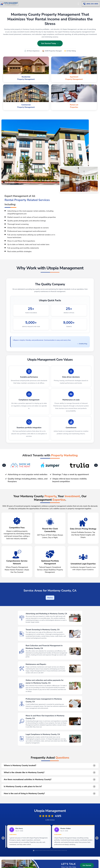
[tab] (34, 850)
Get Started (87, 865)
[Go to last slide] (3, 838)
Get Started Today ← (50, 43)
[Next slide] (97, 838)
